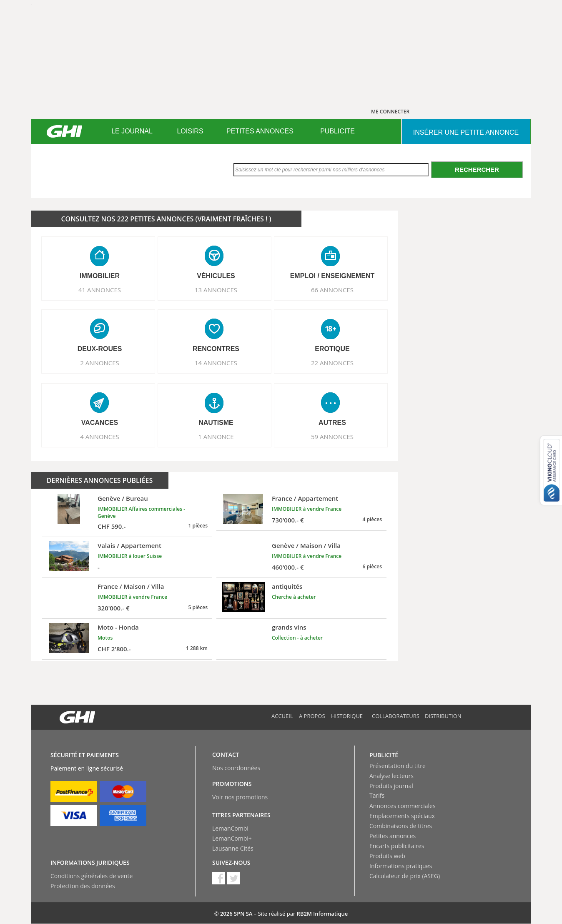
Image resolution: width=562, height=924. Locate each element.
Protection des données (83, 886)
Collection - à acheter (297, 638)
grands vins (289, 627)
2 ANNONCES (100, 363)
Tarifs (377, 795)
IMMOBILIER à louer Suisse (130, 556)
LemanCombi (230, 828)
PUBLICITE (337, 131)
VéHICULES (216, 276)
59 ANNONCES (332, 437)
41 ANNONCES (100, 290)
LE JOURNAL (132, 131)
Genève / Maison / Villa (306, 545)
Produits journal (391, 786)
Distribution (443, 716)
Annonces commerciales (403, 806)
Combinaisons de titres (401, 826)
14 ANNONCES (216, 363)
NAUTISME (216, 423)
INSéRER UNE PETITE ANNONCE (466, 132)
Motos (105, 638)
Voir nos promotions (240, 797)
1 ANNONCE (216, 437)
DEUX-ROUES (100, 349)
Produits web (387, 856)
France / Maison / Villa (131, 586)
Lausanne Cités (233, 848)
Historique (347, 716)
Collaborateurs (396, 716)
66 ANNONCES (332, 290)
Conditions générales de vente (92, 876)
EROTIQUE (332, 349)
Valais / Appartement (129, 545)
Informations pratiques (401, 866)
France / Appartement (305, 498)
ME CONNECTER (390, 112)
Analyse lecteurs (391, 776)
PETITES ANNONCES (260, 131)
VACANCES (100, 423)
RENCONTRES (216, 349)
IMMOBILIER (100, 276)
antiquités (287, 586)
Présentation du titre (398, 766)
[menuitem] (132, 131)
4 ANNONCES (100, 437)
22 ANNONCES (332, 363)
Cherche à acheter (294, 597)
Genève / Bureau (123, 498)
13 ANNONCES (216, 290)
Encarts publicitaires (397, 846)
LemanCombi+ (232, 838)
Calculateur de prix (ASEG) (405, 876)
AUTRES (332, 423)
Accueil (282, 716)
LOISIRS (190, 131)
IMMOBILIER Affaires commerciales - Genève (141, 512)
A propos (312, 716)
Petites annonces (393, 836)
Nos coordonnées (236, 768)
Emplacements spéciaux (402, 816)
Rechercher (477, 169)
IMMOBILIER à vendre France (307, 509)
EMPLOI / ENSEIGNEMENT (332, 276)
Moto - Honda (118, 627)
